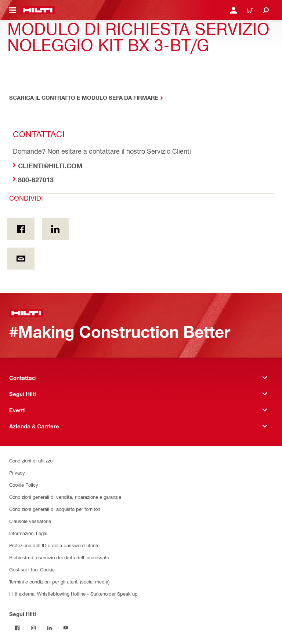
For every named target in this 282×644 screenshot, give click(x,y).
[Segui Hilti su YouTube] (66, 628)
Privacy (17, 473)
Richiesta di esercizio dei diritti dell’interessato (59, 557)
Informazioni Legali (29, 533)
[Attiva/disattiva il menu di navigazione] (12, 10)
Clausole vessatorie (30, 521)
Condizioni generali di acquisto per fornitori (55, 509)
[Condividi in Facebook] (21, 229)
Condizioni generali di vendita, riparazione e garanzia (65, 497)
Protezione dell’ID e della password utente (54, 545)
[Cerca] (266, 10)
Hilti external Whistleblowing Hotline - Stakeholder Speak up (73, 594)
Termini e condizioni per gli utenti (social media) (59, 581)
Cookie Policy (24, 485)
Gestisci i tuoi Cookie (32, 569)
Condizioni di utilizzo (31, 460)
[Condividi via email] (21, 259)
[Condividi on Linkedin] (55, 229)
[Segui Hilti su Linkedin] (50, 628)
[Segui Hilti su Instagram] (33, 628)
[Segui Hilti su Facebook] (17, 628)
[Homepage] (38, 10)
